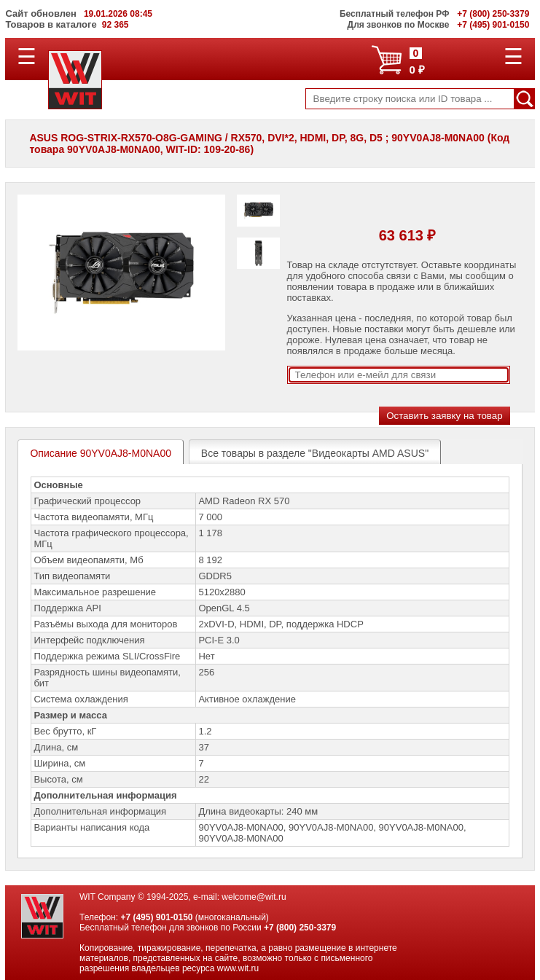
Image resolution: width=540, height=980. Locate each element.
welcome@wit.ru (254, 897)
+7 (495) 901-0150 (156, 917)
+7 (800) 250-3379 (300, 928)
